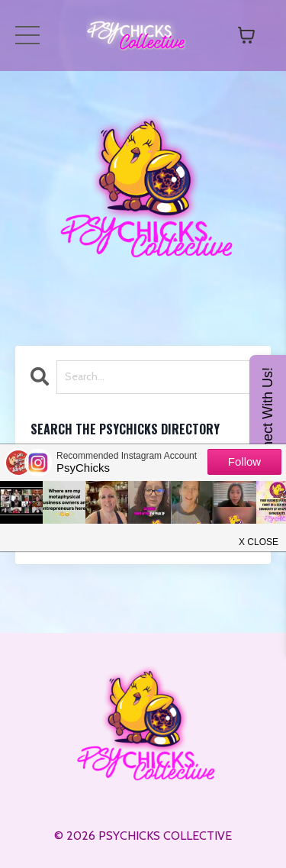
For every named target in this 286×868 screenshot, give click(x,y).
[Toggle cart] (246, 35)
